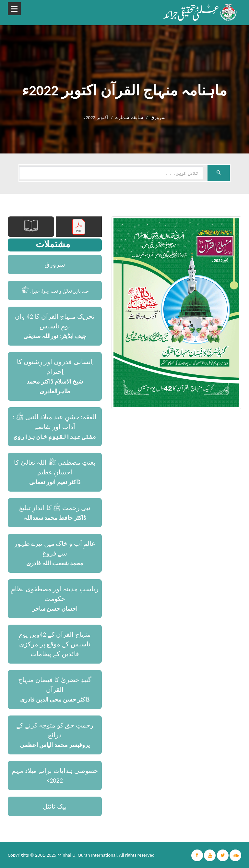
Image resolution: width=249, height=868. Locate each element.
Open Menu (14, 9)
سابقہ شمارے (129, 117)
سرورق (158, 117)
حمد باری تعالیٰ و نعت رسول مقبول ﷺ (55, 290)
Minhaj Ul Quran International (87, 855)
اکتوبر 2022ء (96, 117)
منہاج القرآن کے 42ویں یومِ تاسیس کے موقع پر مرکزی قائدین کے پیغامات (55, 644)
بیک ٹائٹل (55, 806)
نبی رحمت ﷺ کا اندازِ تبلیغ (55, 508)
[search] (110, 173)
